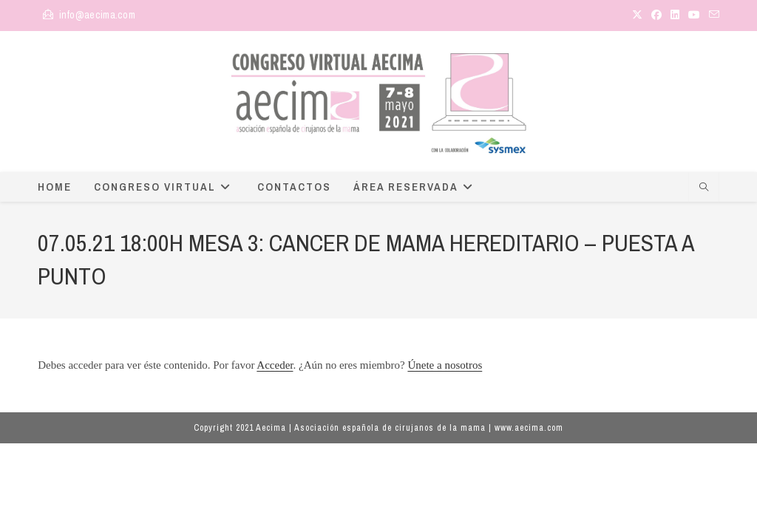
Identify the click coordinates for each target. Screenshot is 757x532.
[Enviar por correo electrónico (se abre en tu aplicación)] (712, 16)
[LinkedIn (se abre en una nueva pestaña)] (675, 16)
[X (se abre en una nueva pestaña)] (637, 16)
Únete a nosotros (445, 365)
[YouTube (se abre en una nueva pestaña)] (694, 16)
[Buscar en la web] (704, 188)
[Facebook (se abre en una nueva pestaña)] (656, 16)
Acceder (275, 365)
